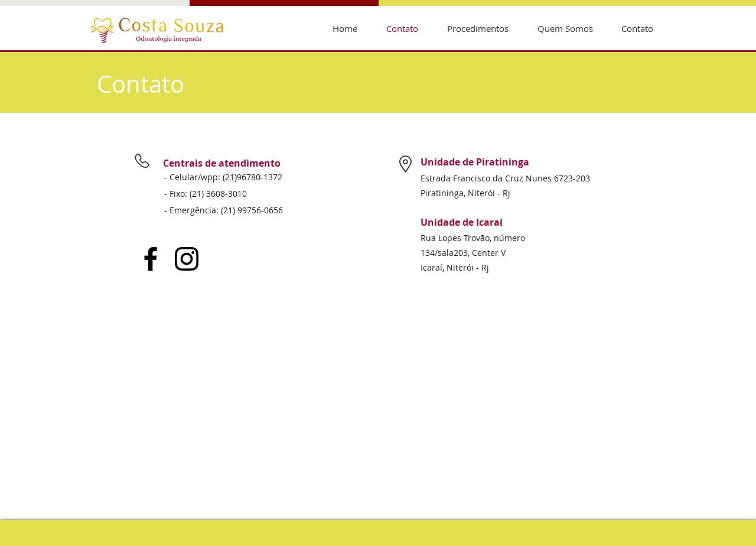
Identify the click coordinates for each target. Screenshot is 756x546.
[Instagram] (187, 259)
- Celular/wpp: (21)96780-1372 (223, 177)
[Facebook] (151, 259)
